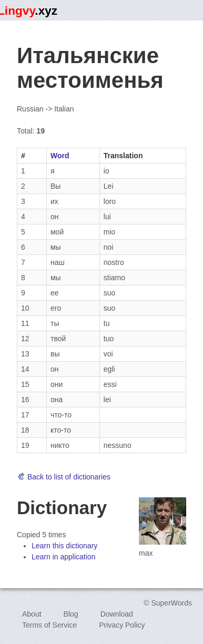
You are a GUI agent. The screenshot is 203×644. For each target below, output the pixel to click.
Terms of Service (49, 625)
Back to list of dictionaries (64, 477)
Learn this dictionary (64, 546)
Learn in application (63, 557)
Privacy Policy (122, 625)
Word (60, 156)
